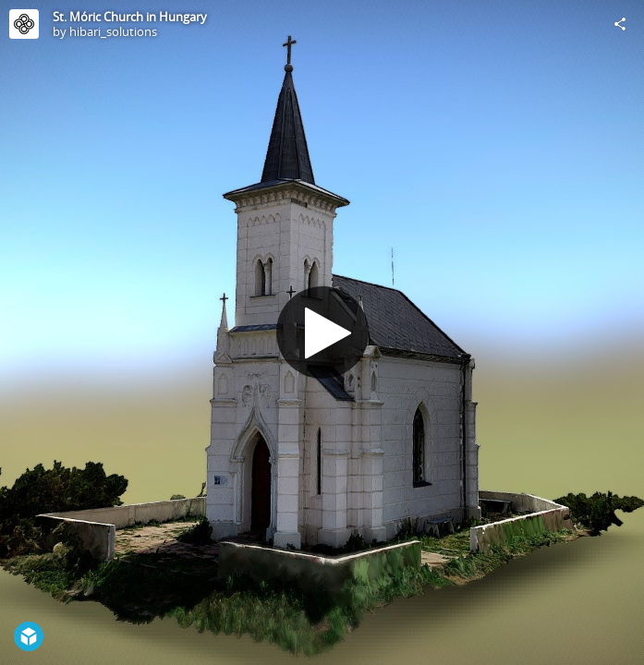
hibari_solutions (113, 31)
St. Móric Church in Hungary (130, 17)
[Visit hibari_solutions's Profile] (24, 24)
